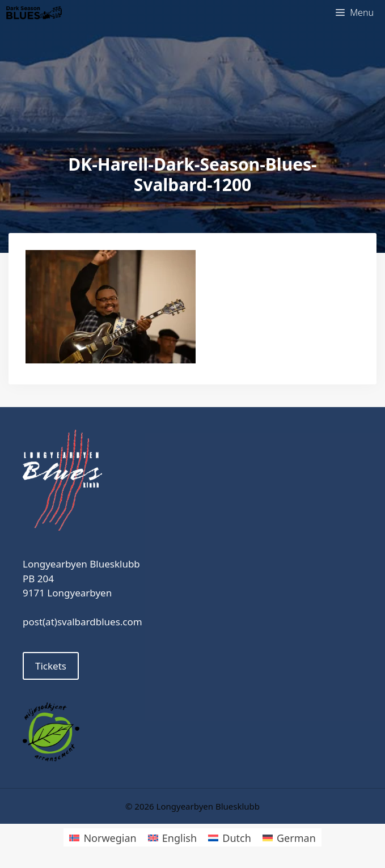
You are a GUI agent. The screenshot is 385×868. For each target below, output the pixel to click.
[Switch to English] (172, 837)
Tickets (51, 666)
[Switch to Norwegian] (103, 837)
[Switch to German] (289, 837)
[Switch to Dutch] (230, 837)
